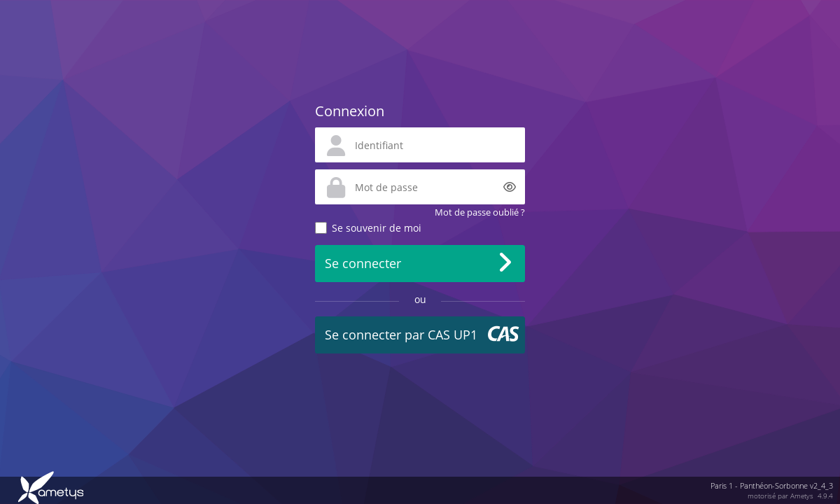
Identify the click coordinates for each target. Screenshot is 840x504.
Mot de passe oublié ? (480, 212)
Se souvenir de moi (377, 228)
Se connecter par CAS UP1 (401, 335)
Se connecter (363, 263)
